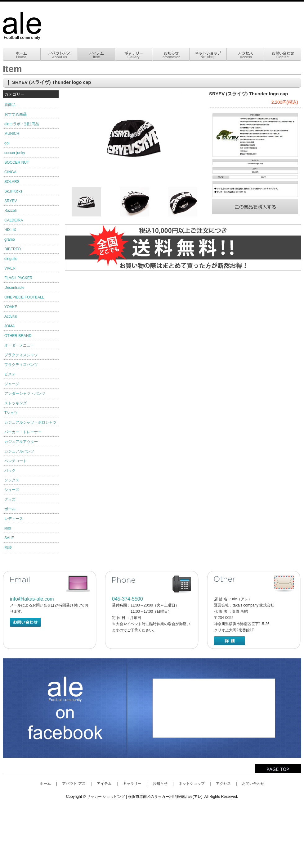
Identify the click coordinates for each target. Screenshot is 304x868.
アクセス (223, 784)
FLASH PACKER (18, 278)
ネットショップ (192, 784)
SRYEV (11, 201)
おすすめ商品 (16, 114)
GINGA (10, 172)
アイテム (104, 784)
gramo (10, 239)
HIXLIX (10, 230)
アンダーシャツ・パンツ (25, 393)
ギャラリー (132, 784)
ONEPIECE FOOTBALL (24, 297)
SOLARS (12, 182)
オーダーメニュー (19, 345)
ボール (10, 509)
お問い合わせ (253, 784)
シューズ (12, 490)
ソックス (12, 480)
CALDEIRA (14, 220)
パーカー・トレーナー (23, 432)
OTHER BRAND (18, 336)
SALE (9, 538)
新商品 (10, 105)
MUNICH (12, 134)
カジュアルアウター (21, 442)
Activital (11, 316)
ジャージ (12, 384)
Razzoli (10, 211)
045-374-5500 (127, 599)
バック (10, 470)
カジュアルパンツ (19, 451)
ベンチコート (16, 461)
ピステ (10, 374)
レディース (14, 519)
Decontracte (14, 288)
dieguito (11, 259)
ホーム (45, 784)
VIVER (10, 268)
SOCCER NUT (17, 162)
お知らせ (160, 784)
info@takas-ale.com (32, 599)
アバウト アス (74, 784)
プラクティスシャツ (21, 355)
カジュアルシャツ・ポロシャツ (30, 422)
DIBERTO (13, 249)
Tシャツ (11, 413)
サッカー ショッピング (106, 797)
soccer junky (15, 153)
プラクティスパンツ (21, 365)
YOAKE (11, 307)
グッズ (10, 499)
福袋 (8, 548)
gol (7, 143)
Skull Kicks (13, 191)
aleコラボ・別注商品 (22, 124)
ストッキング (16, 403)
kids (8, 528)
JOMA (9, 326)
